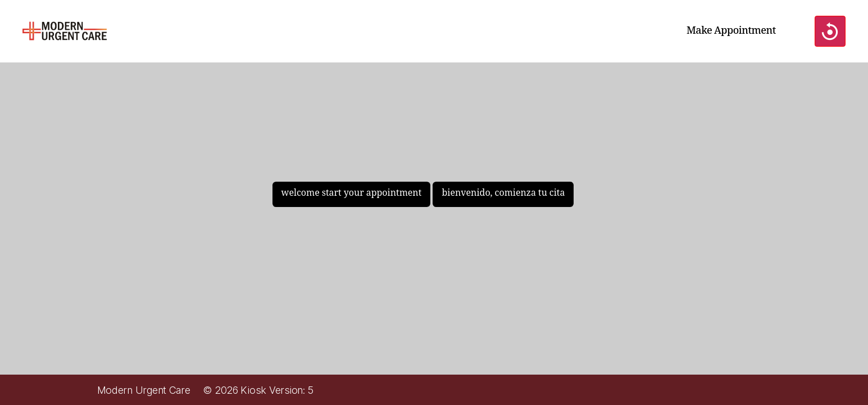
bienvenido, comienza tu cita (503, 193)
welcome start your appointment (352, 193)
